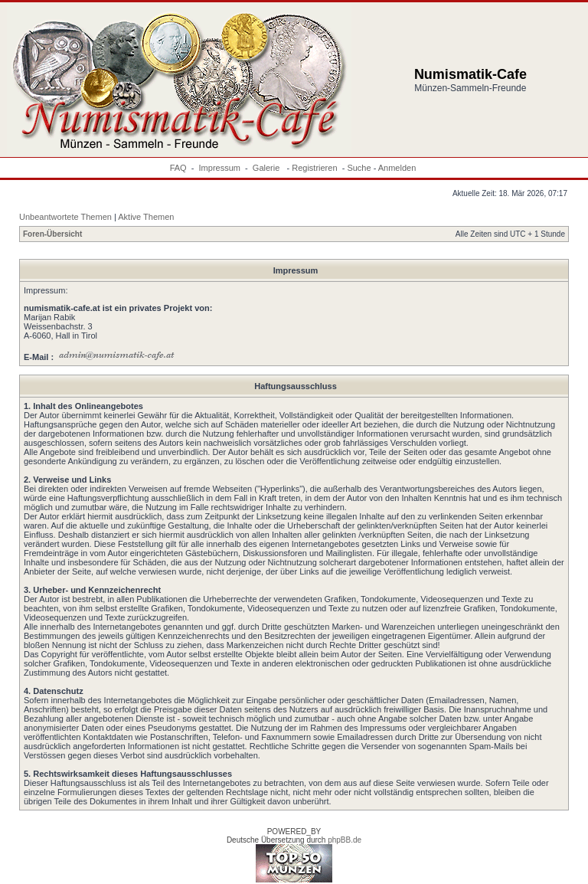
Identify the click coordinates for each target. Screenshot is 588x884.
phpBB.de (345, 840)
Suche (359, 168)
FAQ (178, 168)
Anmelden (397, 168)
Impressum (220, 168)
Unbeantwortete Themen (65, 217)
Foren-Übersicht (52, 234)
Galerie (268, 168)
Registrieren (314, 168)
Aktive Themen (146, 217)
